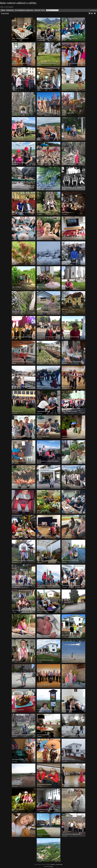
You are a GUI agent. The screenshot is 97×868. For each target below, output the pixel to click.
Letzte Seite (59, 864)
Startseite (5, 14)
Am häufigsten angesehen (24, 10)
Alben (3, 10)
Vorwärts (53, 864)
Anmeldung (93, 10)
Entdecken (10, 10)
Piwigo (51, 866)
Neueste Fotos (40, 10)
